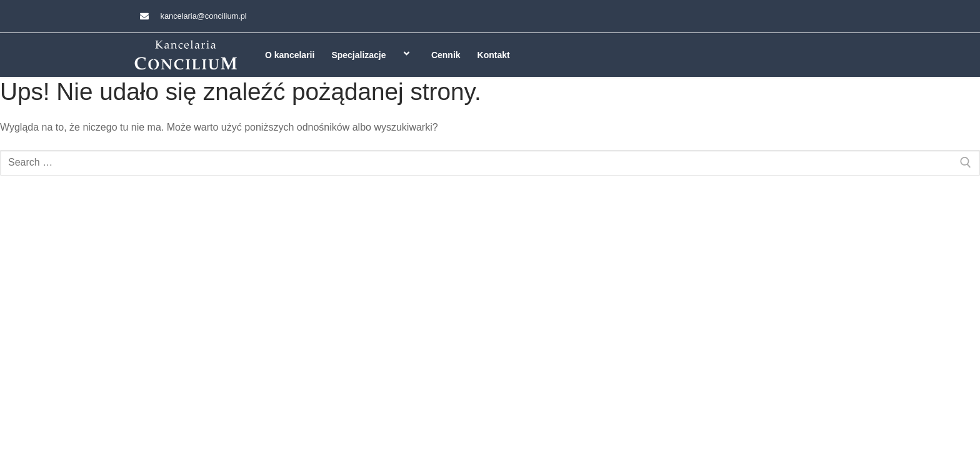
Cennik (446, 55)
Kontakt (494, 55)
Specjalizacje (373, 55)
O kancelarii (290, 55)
